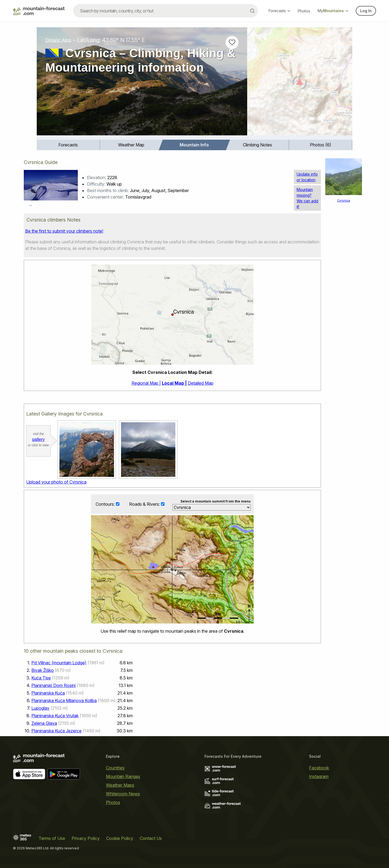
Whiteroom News (123, 794)
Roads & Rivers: (145, 504)
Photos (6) (321, 145)
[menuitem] (68, 145)
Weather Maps (120, 785)
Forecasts (279, 11)
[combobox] (165, 11)
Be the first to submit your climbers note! (64, 231)
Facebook (319, 768)
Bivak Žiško (43, 670)
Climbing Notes (257, 145)
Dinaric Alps (58, 40)
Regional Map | (146, 383)
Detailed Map (201, 383)
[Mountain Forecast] (39, 11)
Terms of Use (52, 838)
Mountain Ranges (123, 776)
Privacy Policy (86, 838)
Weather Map (131, 145)
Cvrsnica (344, 200)
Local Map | (174, 383)
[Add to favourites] (232, 42)
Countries (115, 768)
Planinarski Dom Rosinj (53, 685)
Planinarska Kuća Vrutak (55, 716)
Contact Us (151, 838)
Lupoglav (40, 708)
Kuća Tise (41, 678)
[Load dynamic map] (300, 83)
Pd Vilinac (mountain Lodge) (59, 663)
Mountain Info (194, 145)
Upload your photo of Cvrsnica (56, 482)
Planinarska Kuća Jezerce (56, 731)
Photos (304, 11)
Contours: (106, 504)
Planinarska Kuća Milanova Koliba (64, 701)
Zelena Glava (44, 723)
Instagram (319, 776)
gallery (38, 439)
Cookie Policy (120, 838)
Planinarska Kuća (48, 693)
